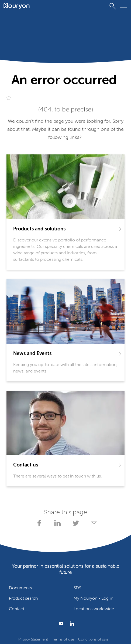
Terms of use (63, 639)
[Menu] (123, 7)
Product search (23, 599)
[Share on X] (75, 523)
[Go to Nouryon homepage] (17, 6)
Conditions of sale (93, 639)
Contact (17, 609)
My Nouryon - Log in (93, 599)
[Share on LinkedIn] (56, 523)
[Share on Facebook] (38, 523)
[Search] (113, 6)
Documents (20, 588)
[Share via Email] (93, 523)
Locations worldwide (94, 609)
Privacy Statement (33, 639)
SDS (77, 588)
